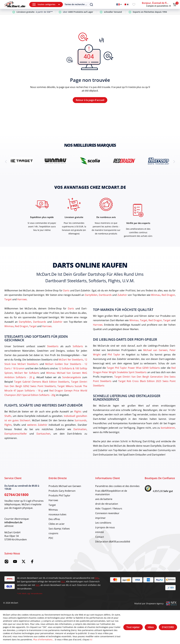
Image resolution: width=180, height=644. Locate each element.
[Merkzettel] (134, 4)
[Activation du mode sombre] (127, 4)
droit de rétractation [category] (107, 504)
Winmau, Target (138, 320)
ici (91, 639)
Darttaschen (43, 434)
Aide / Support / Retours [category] (109, 508)
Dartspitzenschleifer (16, 434)
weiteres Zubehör (37, 425)
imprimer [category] (100, 518)
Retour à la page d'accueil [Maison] (90, 100)
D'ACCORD (168, 627)
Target (8, 299)
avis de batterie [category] (104, 499)
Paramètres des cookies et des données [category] (117, 486)
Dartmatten (80, 429)
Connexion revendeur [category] (107, 513)
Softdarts (78, 346)
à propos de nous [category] (105, 527)
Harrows (22, 299)
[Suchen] (76, 5)
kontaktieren (168, 428)
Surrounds (81, 420)
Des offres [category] (54, 519)
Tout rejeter (133, 627)
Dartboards (105, 295)
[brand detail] (22, 161)
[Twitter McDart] (24, 562)
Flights (78, 412)
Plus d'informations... (44, 639)
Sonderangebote (72, 377)
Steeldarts (53, 346)
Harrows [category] (53, 500)
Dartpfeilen (91, 295)
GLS (63, 581)
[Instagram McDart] (6, 562)
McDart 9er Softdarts (27, 373)
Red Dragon (168, 295)
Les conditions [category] (103, 523)
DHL (97, 578)
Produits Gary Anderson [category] (62, 491)
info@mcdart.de (13, 522)
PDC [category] (51, 538)
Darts (66, 290)
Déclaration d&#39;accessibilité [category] (113, 542)
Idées (151, 627)
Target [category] (52, 505)
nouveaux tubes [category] (57, 514)
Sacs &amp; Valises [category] (59, 529)
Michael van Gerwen (155, 350)
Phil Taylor (114, 355)
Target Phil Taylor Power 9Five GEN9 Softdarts (133, 368)
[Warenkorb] (175, 5)
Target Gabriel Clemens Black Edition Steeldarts (42, 382)
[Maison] (15, 4)
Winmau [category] (53, 510)
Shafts (8, 416)
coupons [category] (53, 533)
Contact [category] (100, 537)
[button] (157, 4)
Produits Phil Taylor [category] (59, 496)
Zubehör (122, 295)
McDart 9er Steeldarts (71, 360)
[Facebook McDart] (32, 562)
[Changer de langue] (119, 4)
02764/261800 (16, 495)
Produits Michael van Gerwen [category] (65, 486)
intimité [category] (99, 532)
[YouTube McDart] (15, 562)
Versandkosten (37, 593)
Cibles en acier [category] (57, 524)
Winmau (156, 295)
